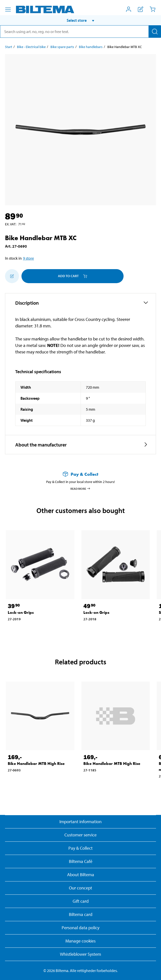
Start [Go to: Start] (9, 47)
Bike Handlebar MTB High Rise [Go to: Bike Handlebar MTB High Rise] (36, 764)
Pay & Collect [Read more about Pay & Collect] (80, 848)
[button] (80, 20)
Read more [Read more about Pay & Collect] (80, 488)
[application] (151, 969)
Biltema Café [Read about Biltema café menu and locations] (81, 861)
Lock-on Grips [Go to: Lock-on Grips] (21, 612)
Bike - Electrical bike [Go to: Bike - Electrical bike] (31, 47)
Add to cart (73, 276)
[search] (80, 32)
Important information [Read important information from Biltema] (80, 822)
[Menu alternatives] (8, 10)
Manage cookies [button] (80, 941)
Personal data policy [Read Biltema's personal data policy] (80, 928)
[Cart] (153, 9)
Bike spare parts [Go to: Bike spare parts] (62, 47)
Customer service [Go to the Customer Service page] (80, 835)
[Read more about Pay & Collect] (80, 474)
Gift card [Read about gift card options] (81, 901)
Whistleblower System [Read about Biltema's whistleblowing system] (80, 954)
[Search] (155, 32)
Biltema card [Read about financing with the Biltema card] (81, 914)
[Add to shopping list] (12, 276)
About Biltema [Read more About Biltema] (81, 875)
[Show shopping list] (141, 9)
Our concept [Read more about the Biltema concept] (80, 888)
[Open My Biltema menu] (129, 9)
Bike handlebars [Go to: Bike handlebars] (91, 47)
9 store (28, 258)
